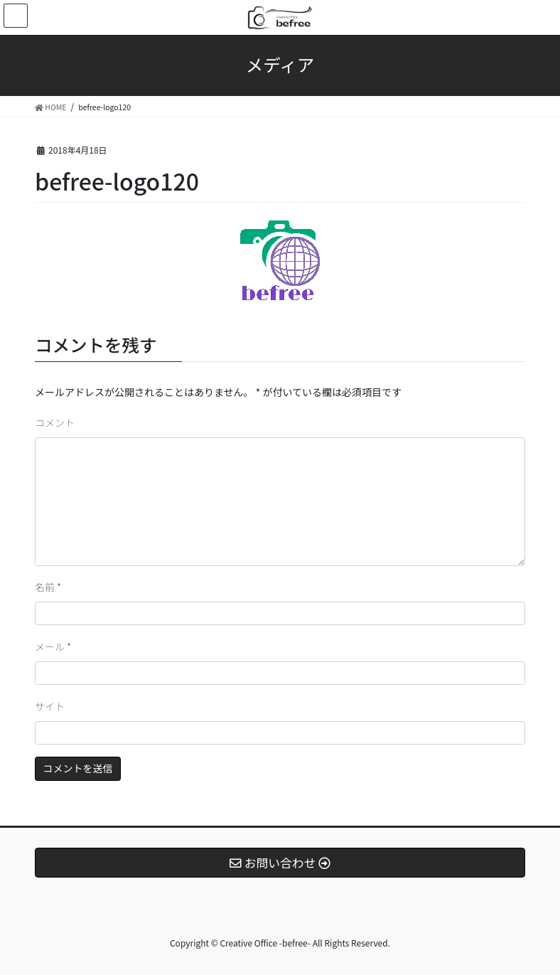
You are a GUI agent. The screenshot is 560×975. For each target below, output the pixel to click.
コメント (55, 422)
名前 (48, 587)
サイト (50, 706)
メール (53, 646)
